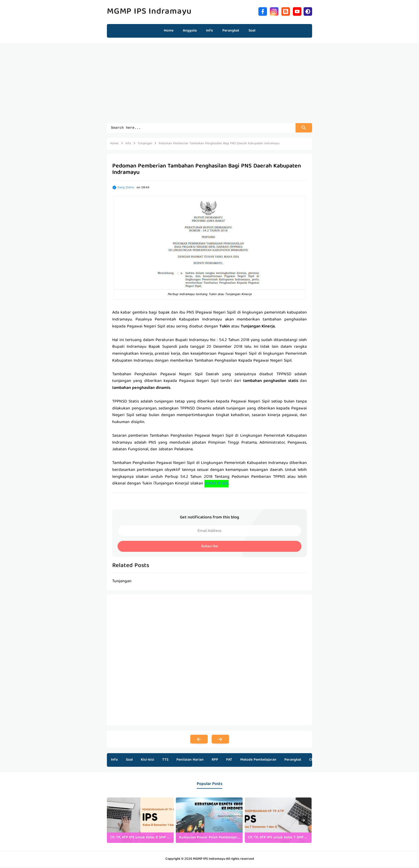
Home (169, 31)
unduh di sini (216, 484)
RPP (215, 761)
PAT (229, 761)
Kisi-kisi (148, 761)
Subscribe (210, 547)
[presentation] (303, 821)
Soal (129, 761)
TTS (165, 761)
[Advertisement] (210, 86)
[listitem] (140, 821)
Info (114, 761)
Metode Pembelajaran (258, 761)
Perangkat (293, 761)
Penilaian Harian (190, 761)
